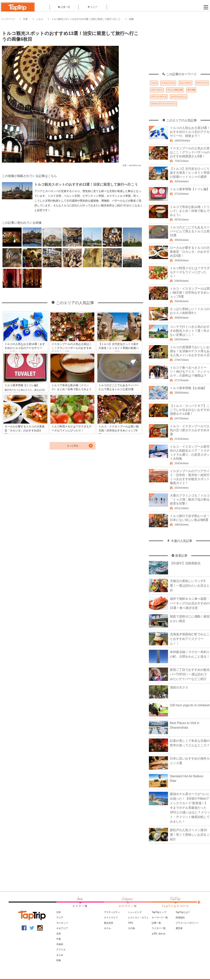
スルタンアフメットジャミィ (163, 104)
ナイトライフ (111, 918)
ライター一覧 (159, 928)
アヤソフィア (202, 83)
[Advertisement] (179, 49)
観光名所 (109, 923)
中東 (25, 19)
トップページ (8, 19)
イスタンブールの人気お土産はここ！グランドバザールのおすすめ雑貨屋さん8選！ (190, 152)
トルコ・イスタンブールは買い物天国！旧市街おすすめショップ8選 (190, 293)
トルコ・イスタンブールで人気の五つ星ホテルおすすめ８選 (190, 430)
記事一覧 (64, 7)
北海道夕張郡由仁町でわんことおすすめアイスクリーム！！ (190, 639)
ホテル (107, 928)
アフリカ (61, 950)
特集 (59, 960)
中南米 (60, 944)
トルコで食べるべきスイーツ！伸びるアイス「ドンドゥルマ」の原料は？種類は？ (190, 372)
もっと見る (73, 446)
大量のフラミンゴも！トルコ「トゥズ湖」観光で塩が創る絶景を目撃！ (190, 499)
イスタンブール (168, 83)
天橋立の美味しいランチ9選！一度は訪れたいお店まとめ (190, 586)
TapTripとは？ (183, 912)
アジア (60, 918)
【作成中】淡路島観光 (185, 563)
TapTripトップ (159, 912)
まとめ (60, 955)
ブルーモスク (157, 90)
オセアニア (62, 928)
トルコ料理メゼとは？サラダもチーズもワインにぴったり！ (190, 272)
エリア (93, 7)
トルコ (40, 19)
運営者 (179, 928)
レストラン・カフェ (138, 918)
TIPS (130, 923)
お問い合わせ (159, 934)
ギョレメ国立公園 (175, 90)
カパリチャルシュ (179, 97)
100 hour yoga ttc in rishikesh (190, 705)
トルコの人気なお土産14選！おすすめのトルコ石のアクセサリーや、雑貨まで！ (190, 132)
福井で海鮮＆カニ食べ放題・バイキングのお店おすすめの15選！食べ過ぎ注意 (190, 603)
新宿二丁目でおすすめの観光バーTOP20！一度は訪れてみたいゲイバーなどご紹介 (190, 674)
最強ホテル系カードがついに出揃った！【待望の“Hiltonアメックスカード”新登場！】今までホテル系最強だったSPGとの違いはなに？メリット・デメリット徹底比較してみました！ (190, 808)
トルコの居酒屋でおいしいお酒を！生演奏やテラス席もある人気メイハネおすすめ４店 (190, 351)
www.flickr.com (135, 165)
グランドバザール (159, 97)
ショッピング (135, 912)
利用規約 (180, 918)
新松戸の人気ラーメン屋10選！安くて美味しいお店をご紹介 (190, 835)
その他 (131, 928)
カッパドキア (186, 83)
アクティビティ (112, 912)
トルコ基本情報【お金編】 (188, 388)
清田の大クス (179, 687)
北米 (59, 934)
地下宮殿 (191, 90)
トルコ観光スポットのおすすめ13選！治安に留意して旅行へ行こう (86, 19)
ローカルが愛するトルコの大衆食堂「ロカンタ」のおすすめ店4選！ (190, 252)
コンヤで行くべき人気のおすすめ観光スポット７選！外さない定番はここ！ (190, 331)
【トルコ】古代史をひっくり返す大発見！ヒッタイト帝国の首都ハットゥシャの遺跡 (190, 173)
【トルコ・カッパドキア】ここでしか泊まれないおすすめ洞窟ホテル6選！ (190, 410)
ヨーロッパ (62, 923)
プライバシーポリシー (187, 923)
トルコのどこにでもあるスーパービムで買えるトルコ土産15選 (190, 231)
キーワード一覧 (160, 918)
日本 (59, 912)
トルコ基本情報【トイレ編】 (190, 189)
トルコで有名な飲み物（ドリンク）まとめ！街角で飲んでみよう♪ (190, 211)
